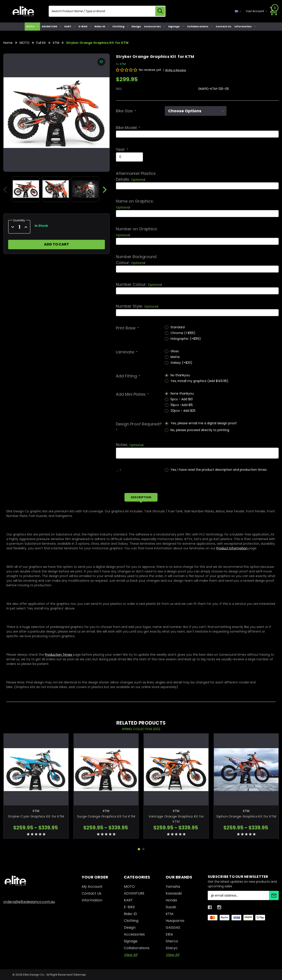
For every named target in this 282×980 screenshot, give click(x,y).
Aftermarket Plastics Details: (136, 176)
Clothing (121, 26)
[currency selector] (238, 11)
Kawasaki (174, 893)
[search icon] (160, 11)
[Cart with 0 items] (274, 11)
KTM (169, 914)
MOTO (32, 26)
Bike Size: (126, 111)
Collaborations (200, 26)
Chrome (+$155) (183, 333)
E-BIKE (85, 26)
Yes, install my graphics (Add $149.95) (199, 381)
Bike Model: (128, 128)
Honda (171, 900)
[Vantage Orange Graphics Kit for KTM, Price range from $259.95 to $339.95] (176, 770)
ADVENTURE (51, 26)
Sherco (172, 941)
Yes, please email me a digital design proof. (204, 423)
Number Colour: (139, 284)
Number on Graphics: (137, 232)
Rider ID (102, 26)
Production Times (58, 655)
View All (131, 955)
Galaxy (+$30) (181, 363)
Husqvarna (175, 921)
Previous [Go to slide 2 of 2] (7, 190)
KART (70, 26)
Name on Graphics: (135, 204)
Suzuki (171, 907)
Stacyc (172, 948)
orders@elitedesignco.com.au (29, 902)
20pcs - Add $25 (183, 411)
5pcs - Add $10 (182, 399)
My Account (92, 887)
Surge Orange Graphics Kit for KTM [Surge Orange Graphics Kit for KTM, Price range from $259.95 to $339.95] (106, 817)
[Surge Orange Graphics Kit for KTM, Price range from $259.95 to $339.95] (106, 770)
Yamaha (173, 887)
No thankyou (180, 375)
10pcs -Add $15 (182, 405)
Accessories (155, 26)
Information (245, 26)
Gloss (175, 351)
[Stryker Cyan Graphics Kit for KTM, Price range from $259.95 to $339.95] (36, 770)
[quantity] (19, 227)
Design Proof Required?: (139, 427)
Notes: (130, 445)
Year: (122, 149)
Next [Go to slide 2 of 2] (105, 190)
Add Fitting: (128, 376)
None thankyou (182, 393)
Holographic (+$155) (186, 339)
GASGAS (173, 927)
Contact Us (224, 26)
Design (136, 26)
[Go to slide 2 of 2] (143, 849)
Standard (178, 327)
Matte (175, 357)
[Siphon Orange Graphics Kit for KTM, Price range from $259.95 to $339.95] (246, 770)
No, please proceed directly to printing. (200, 430)
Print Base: (127, 328)
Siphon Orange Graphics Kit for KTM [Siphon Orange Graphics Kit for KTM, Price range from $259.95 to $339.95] (246, 817)
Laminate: (127, 352)
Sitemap (80, 975)
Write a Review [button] (176, 70)
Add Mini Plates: (132, 394)
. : (119, 470)
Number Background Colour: (136, 260)
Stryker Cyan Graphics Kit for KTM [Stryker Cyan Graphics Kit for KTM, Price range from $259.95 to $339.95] (36, 817)
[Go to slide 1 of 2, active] (139, 849)
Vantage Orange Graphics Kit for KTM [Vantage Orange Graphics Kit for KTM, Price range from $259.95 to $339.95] (176, 819)
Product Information (232, 548)
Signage (176, 26)
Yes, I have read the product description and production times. (219, 470)
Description (141, 497)
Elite (169, 934)
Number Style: (137, 306)
